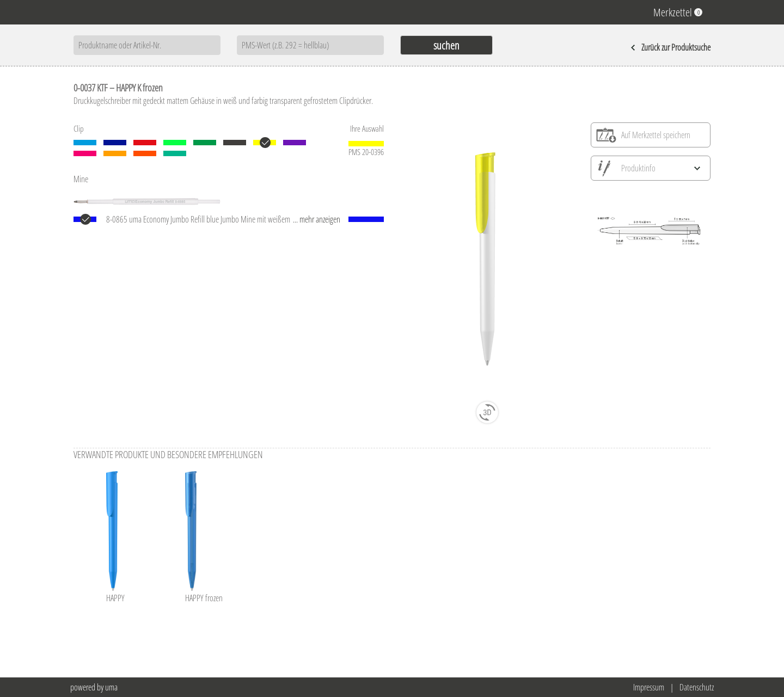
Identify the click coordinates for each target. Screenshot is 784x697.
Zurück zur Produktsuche (670, 47)
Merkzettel (678, 12)
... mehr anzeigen (317, 219)
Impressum (649, 687)
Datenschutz (697, 687)
